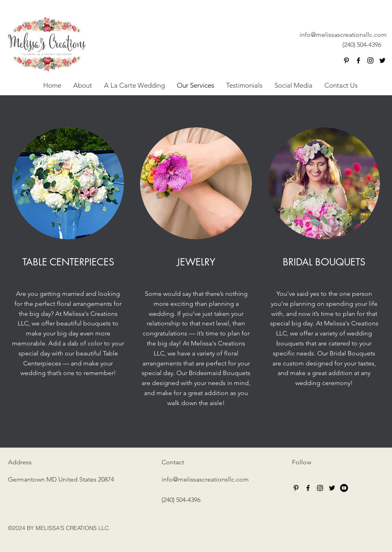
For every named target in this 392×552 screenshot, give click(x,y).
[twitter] (382, 60)
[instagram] (370, 60)
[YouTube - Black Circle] (344, 488)
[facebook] (358, 60)
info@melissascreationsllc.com (343, 35)
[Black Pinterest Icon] (346, 60)
